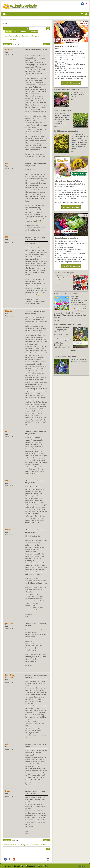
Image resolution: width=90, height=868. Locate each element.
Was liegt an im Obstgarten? (65, 273)
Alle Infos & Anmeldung (71, 83)
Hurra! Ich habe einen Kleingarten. (68, 325)
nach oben (82, 866)
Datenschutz (18, 866)
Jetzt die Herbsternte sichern (67, 238)
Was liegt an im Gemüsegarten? (66, 89)
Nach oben (7, 840)
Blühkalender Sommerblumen (66, 293)
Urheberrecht (30, 866)
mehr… (73, 100)
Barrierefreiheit (43, 866)
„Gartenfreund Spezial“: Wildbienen (69, 181)
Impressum (7, 866)
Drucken (46, 44)
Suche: (27, 28)
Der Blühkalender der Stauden (66, 131)
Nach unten (8, 44)
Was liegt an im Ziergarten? (65, 357)
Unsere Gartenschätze (63, 110)
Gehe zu (20, 849)
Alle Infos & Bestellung (71, 207)
